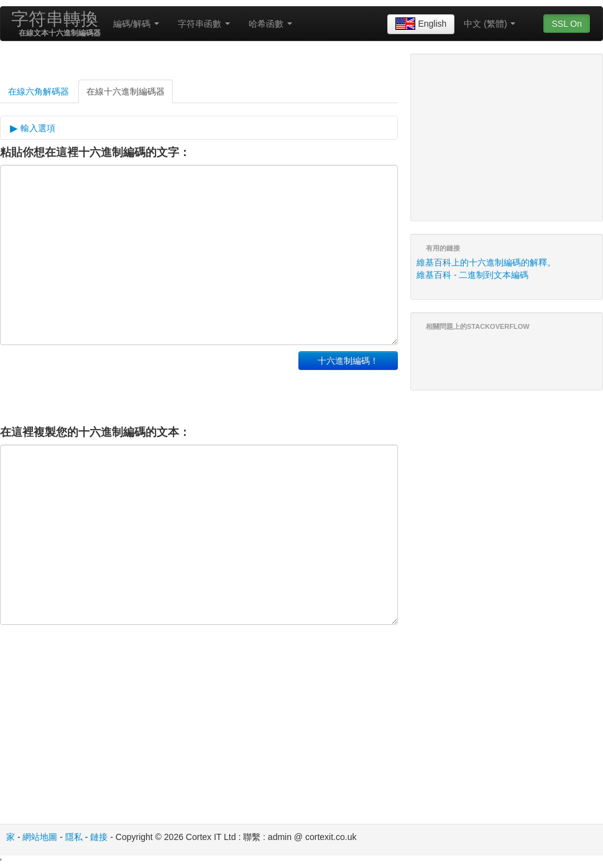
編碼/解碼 (136, 24)
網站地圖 (40, 837)
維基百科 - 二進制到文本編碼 (472, 275)
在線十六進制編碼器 (126, 91)
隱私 (74, 837)
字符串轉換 (55, 19)
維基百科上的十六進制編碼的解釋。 (486, 262)
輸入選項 (37, 128)
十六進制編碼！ (348, 361)
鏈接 (99, 837)
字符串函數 (204, 24)
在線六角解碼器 (39, 91)
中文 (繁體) (490, 24)
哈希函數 (270, 24)
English (421, 24)
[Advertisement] (145, 382)
